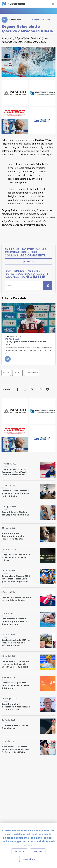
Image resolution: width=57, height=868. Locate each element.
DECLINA (38, 852)
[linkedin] (40, 389)
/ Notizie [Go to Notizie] (36, 20)
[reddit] (25, 389)
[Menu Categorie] (53, 3)
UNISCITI (28, 262)
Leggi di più (29, 859)
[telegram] (47, 389)
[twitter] (32, 389)
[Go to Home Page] (29, 20)
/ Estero (45, 20)
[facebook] (17, 389)
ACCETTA (19, 852)
